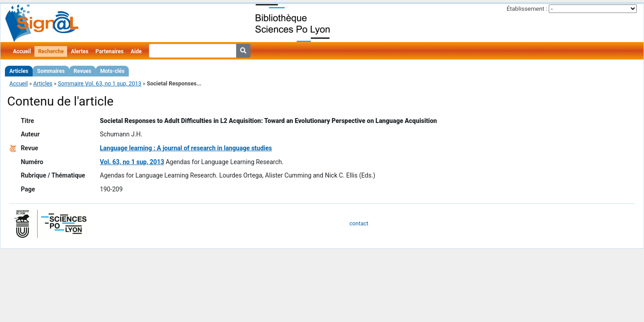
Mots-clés (112, 71)
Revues (83, 71)
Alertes (79, 51)
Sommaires (51, 71)
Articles (19, 71)
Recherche (51, 51)
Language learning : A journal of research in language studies (186, 148)
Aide (136, 51)
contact (359, 223)
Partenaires (110, 51)
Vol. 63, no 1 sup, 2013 (132, 162)
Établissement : (527, 9)
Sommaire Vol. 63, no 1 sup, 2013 (100, 83)
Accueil (22, 51)
